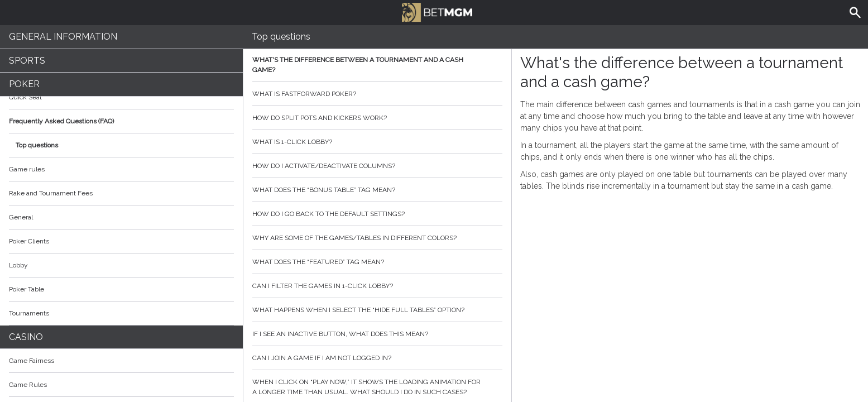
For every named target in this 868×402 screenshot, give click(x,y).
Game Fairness (32, 361)
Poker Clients (121, 241)
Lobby (121, 265)
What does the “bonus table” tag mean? (377, 190)
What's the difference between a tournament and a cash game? (377, 65)
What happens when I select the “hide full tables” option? (377, 310)
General (21, 217)
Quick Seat (25, 97)
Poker (24, 84)
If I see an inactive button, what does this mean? (377, 334)
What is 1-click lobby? (377, 142)
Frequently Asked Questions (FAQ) (121, 121)
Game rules (27, 169)
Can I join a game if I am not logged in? (377, 358)
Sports (27, 61)
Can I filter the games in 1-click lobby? (377, 286)
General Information (63, 37)
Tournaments (121, 313)
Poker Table (121, 289)
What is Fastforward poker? (377, 94)
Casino (26, 337)
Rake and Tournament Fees (51, 193)
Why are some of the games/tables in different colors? (377, 238)
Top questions (37, 145)
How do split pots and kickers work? (377, 118)
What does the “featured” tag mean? (377, 262)
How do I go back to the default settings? (377, 214)
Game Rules (121, 385)
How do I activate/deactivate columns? (377, 166)
